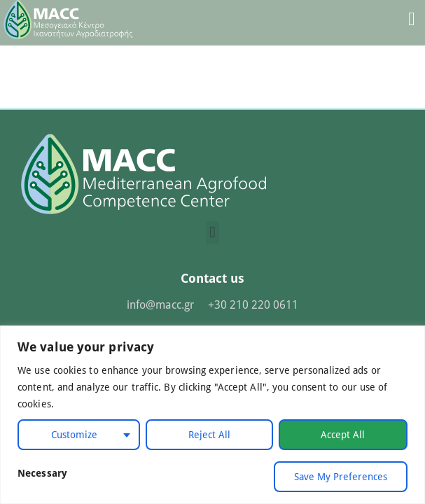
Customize (74, 434)
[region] (212, 415)
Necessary (42, 473)
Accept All (343, 434)
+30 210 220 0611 (253, 304)
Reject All (209, 434)
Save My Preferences (341, 476)
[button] (212, 233)
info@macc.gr (160, 304)
